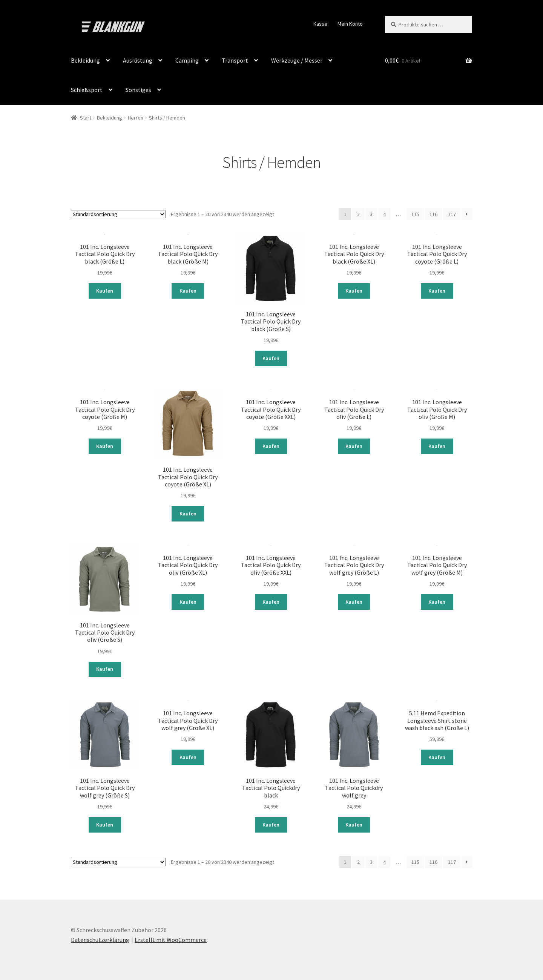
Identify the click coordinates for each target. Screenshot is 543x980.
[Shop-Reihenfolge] (118, 214)
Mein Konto (350, 24)
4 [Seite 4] (384, 214)
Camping (187, 60)
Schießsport (87, 90)
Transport (235, 60)
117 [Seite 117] (452, 214)
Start (86, 118)
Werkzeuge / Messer (297, 60)
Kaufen (105, 290)
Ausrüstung (138, 60)
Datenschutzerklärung (100, 937)
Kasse (320, 24)
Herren (136, 118)
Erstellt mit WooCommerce (171, 937)
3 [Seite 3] (371, 214)
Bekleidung (85, 60)
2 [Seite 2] (358, 214)
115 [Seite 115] (415, 214)
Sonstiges (138, 90)
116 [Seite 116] (433, 214)
